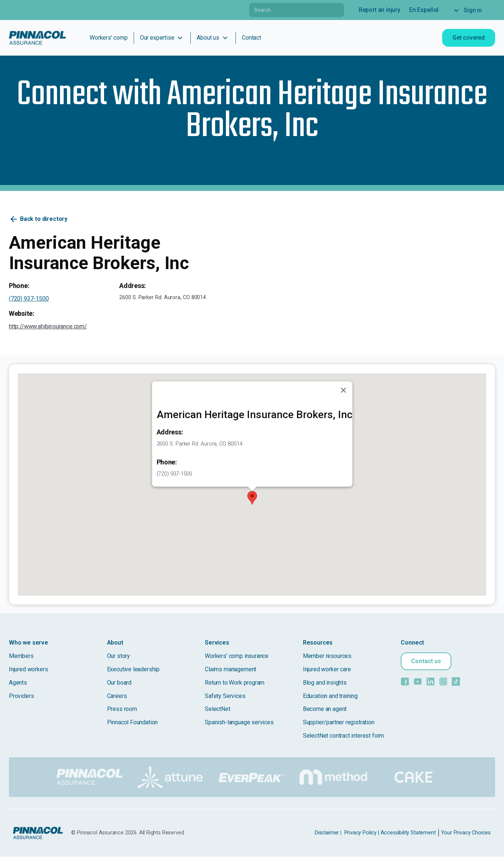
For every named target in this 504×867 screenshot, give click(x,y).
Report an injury (380, 10)
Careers (117, 696)
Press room (122, 709)
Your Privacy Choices (466, 833)
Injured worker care (327, 669)
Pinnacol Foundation (133, 722)
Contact (251, 38)
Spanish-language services (239, 722)
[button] (252, 498)
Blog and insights (325, 683)
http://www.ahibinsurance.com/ (48, 326)
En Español (424, 10)
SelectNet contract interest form (343, 736)
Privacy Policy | (362, 833)
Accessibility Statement (408, 833)
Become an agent (325, 709)
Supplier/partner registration (339, 722)
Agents (18, 683)
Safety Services (225, 696)
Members (21, 656)
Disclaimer (327, 833)
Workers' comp (109, 38)
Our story (119, 656)
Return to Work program (235, 683)
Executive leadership (133, 669)
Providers (21, 696)
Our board (119, 683)
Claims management (231, 669)
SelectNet (217, 709)
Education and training (330, 696)
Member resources (327, 656)
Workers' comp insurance (237, 656)
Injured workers (28, 669)
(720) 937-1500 (29, 299)
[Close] (343, 390)
